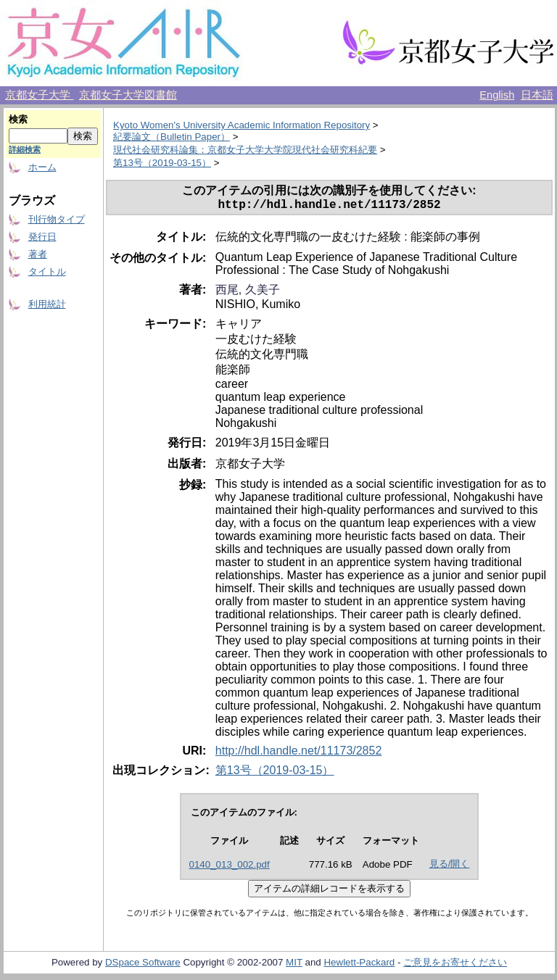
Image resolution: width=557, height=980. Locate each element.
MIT (294, 965)
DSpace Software (143, 965)
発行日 (42, 237)
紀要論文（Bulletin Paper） (172, 137)
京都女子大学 (39, 95)
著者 (38, 254)
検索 (18, 119)
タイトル (47, 271)
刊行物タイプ (57, 219)
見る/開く (450, 867)
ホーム (42, 167)
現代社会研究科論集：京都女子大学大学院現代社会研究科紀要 (245, 150)
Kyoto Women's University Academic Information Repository (242, 125)
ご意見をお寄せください (455, 965)
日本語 (537, 95)
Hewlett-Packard (359, 965)
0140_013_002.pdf (230, 867)
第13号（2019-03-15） (162, 163)
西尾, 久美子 (248, 292)
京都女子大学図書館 (128, 95)
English (497, 95)
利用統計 (47, 304)
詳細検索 (25, 149)
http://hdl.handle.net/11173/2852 (299, 753)
